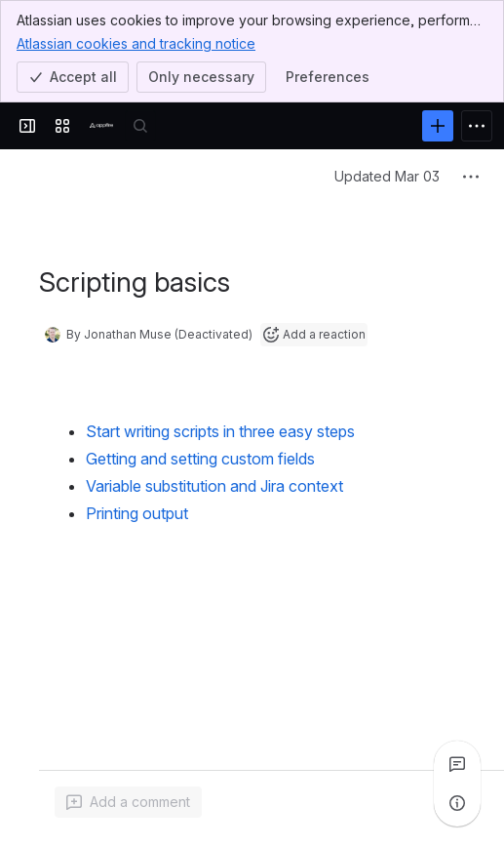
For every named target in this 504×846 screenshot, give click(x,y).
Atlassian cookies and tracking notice (136, 43)
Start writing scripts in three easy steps (220, 431)
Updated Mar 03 (387, 176)
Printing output (137, 513)
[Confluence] (101, 126)
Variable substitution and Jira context (214, 486)
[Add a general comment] (128, 802)
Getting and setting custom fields (200, 459)
